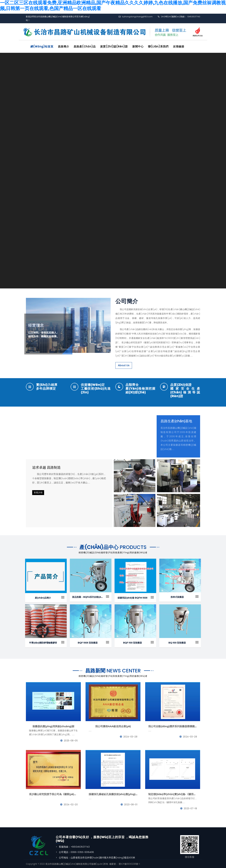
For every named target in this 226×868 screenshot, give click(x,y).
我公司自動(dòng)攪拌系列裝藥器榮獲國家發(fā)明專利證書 (173, 726)
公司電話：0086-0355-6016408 (76, 852)
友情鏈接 (182, 47)
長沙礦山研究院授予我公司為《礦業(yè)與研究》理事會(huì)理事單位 (53, 794)
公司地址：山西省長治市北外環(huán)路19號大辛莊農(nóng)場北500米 (97, 857)
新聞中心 (140, 47)
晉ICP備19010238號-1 (129, 864)
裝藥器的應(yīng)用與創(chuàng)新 (53, 726)
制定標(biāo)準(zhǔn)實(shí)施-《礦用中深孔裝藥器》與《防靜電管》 (173, 794)
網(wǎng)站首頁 (42, 47)
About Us (124, 365)
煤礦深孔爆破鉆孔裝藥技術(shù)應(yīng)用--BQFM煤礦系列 (113, 794)
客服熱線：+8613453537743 (74, 846)
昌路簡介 (64, 47)
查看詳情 (38, 492)
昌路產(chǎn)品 (86, 47)
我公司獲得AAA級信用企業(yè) (113, 726)
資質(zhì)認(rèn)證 (116, 47)
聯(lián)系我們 (161, 47)
